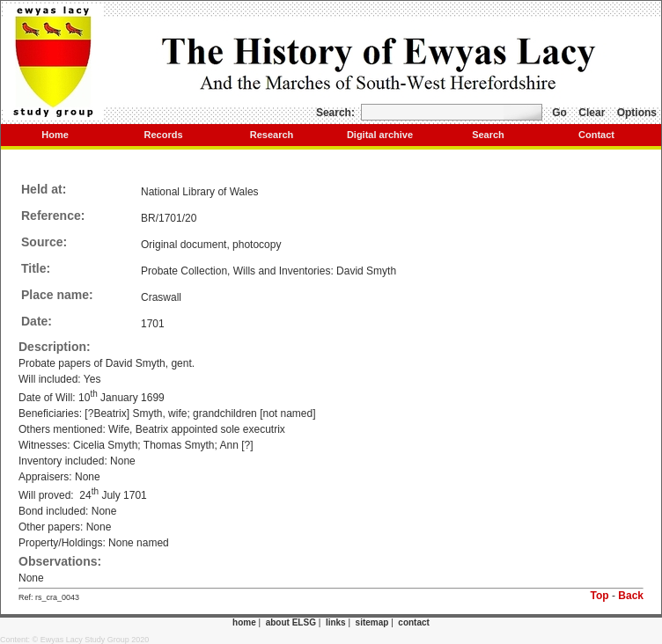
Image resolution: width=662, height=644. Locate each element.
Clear (592, 113)
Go (559, 113)
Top (600, 596)
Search (488, 135)
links (336, 622)
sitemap (372, 622)
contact (414, 622)
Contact (596, 135)
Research (272, 135)
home (244, 622)
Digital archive (380, 135)
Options (637, 113)
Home (55, 135)
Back (631, 596)
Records (163, 135)
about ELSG (291, 622)
